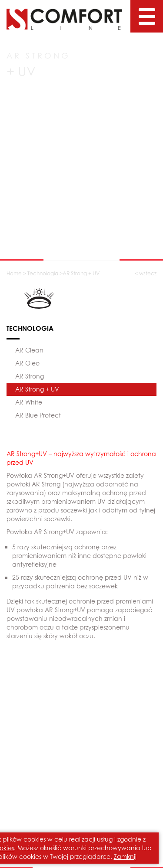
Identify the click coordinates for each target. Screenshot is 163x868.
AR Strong (30, 376)
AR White (29, 402)
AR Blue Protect (38, 415)
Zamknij (125, 857)
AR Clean (29, 350)
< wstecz (146, 273)
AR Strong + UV (37, 389)
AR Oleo (27, 363)
